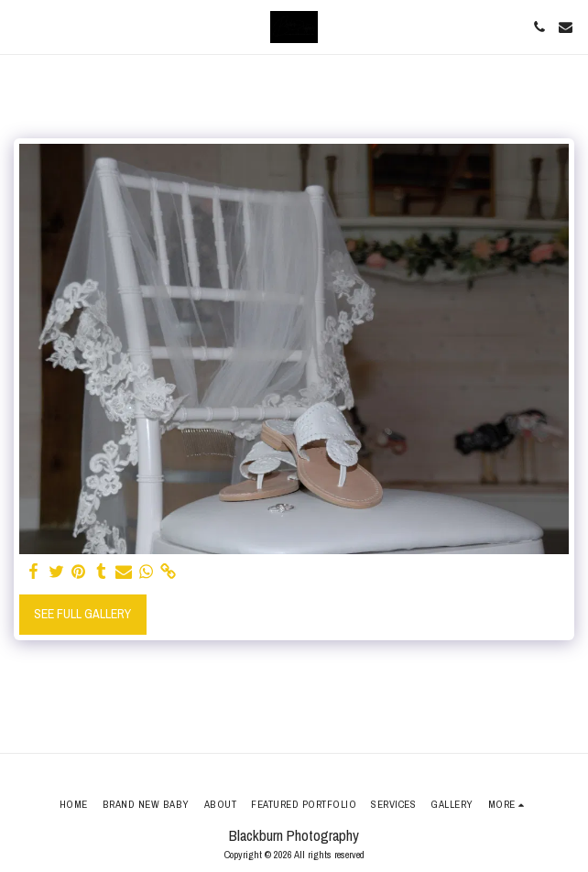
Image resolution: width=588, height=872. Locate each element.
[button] (20, 26)
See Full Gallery (82, 614)
